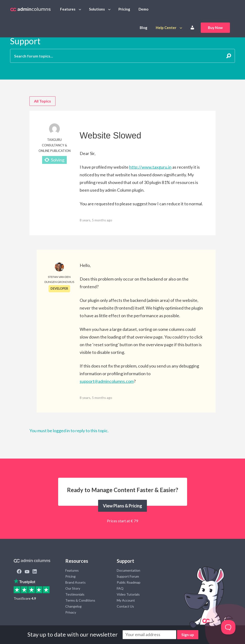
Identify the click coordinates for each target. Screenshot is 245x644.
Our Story (73, 588)
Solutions (97, 9)
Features (68, 9)
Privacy (71, 612)
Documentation (128, 570)
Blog (144, 28)
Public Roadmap (129, 582)
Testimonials (75, 594)
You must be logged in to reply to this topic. (69, 431)
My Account (126, 600)
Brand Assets (75, 582)
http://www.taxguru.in (150, 167)
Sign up (188, 635)
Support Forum (128, 576)
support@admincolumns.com (107, 381)
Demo (143, 9)
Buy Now (215, 28)
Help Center (166, 28)
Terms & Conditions (80, 600)
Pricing (124, 9)
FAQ (120, 588)
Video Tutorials (128, 594)
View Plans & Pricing (122, 506)
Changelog (73, 606)
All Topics (42, 101)
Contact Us (125, 606)
